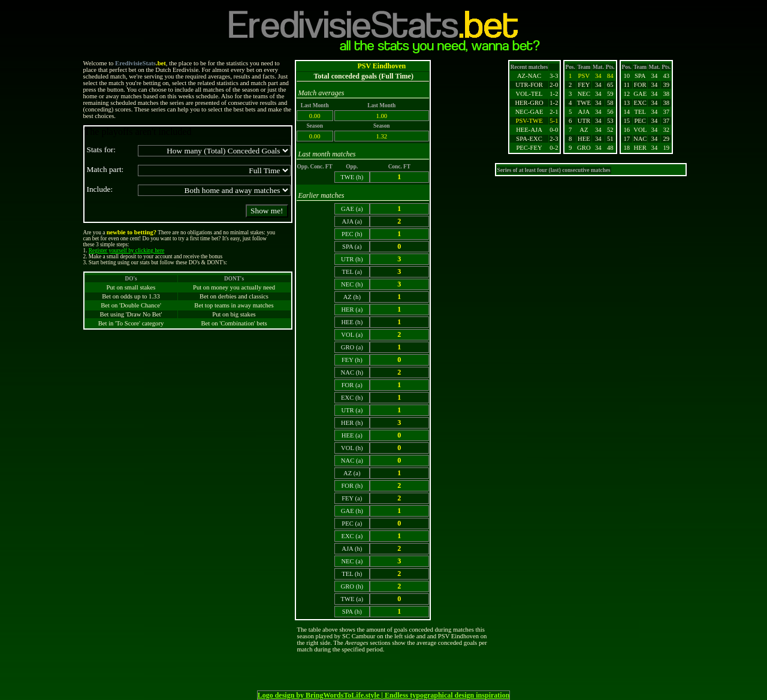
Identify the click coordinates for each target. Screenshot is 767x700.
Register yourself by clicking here (126, 251)
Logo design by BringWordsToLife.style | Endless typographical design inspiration (384, 695)
